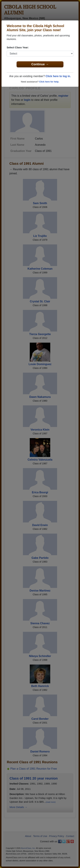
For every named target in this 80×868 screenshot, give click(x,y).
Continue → (40, 64)
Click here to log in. (58, 76)
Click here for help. (49, 82)
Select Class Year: (18, 47)
